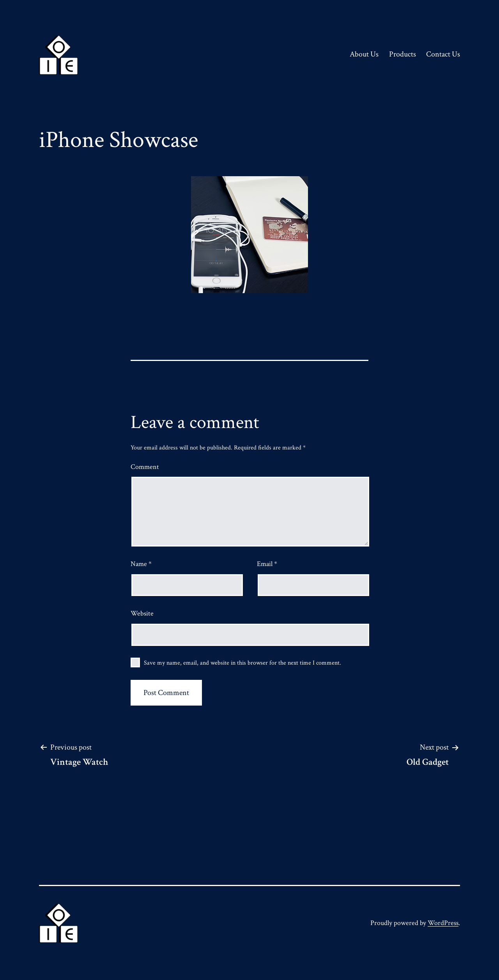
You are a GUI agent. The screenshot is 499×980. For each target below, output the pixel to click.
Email (267, 564)
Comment (145, 467)
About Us (364, 54)
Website (142, 613)
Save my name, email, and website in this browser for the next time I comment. (242, 663)
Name (141, 564)
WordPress (443, 923)
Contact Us (443, 54)
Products (403, 54)
